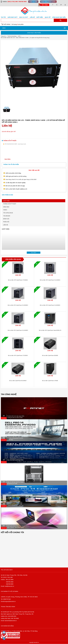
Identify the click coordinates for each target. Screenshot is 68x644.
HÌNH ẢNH (6, 207)
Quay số (48, 17)
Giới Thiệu (40, 17)
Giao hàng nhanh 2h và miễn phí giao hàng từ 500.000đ (21, 179)
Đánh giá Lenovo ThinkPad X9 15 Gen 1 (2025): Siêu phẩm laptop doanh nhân (16, 528)
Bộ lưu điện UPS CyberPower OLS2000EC (50, 305)
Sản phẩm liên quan (13, 259)
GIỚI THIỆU (6, 201)
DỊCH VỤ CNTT (24, 17)
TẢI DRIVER (7, 216)
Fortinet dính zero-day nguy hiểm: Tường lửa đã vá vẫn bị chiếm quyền (16, 418)
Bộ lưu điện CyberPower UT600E (50, 381)
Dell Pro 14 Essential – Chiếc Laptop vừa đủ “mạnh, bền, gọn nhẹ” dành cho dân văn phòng (15, 506)
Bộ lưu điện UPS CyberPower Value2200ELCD (50, 330)
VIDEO (5, 210)
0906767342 (7, 599)
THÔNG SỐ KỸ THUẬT (10, 204)
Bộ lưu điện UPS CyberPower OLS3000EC (18, 305)
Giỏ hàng (7, 24)
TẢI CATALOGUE (8, 213)
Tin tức (3, 17)
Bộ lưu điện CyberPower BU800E (50, 356)
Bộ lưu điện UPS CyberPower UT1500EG (18, 280)
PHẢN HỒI (6, 222)
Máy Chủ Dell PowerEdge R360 (15, 460)
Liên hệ (32, 17)
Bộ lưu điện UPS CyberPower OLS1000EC (18, 330)
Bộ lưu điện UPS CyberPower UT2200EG (18, 356)
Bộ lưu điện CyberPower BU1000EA (18, 381)
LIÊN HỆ (6, 225)
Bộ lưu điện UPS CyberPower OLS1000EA (50, 280)
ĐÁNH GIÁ (6, 219)
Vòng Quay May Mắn (59, 17)
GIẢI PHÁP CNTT (13, 17)
